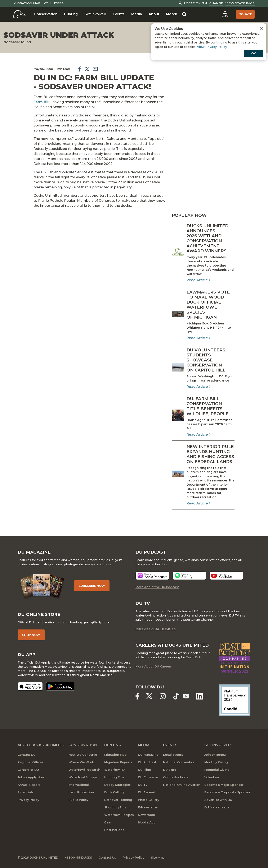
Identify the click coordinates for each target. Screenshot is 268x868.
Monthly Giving (216, 762)
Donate (245, 14)
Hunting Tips (114, 777)
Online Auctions (176, 777)
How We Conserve (83, 755)
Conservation (46, 14)
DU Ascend (147, 792)
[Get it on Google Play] (60, 686)
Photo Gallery (149, 800)
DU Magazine (148, 755)
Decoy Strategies (117, 785)
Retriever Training (118, 800)
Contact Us (107, 858)
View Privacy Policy (212, 47)
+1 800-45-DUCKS (78, 858)
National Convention (179, 762)
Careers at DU (28, 770)
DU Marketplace (217, 807)
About (154, 14)
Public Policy (78, 800)
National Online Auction (182, 785)
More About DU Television (156, 629)
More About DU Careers (154, 666)
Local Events (173, 755)
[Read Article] (203, 253)
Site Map (158, 858)
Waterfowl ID (114, 770)
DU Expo (170, 770)
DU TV (143, 785)
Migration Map (27, 3)
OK (254, 53)
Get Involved (95, 14)
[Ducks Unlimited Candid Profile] (235, 700)
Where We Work (81, 762)
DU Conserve (148, 777)
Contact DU (27, 755)
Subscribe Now (92, 586)
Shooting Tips (115, 807)
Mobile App (147, 822)
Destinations (114, 830)
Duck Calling (114, 792)
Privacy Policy (28, 800)
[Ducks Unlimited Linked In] (200, 696)
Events (119, 14)
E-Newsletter (148, 807)
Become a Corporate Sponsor (227, 792)
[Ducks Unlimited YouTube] (186, 696)
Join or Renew (215, 755)
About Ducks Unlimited (41, 745)
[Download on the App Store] (30, 686)
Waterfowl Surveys (83, 777)
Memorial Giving (217, 770)
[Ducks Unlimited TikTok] (176, 696)
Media (137, 14)
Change (216, 3)
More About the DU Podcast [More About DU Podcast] (157, 587)
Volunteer (54, 3)
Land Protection (81, 792)
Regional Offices (30, 762)
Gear (108, 822)
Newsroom (146, 815)
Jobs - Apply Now (31, 777)
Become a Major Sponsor (224, 785)
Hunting (71, 14)
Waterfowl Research (84, 770)
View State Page (240, 3)
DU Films (145, 770)
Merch (172, 14)
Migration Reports (118, 762)
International (79, 785)
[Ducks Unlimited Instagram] (163, 696)
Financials (26, 792)
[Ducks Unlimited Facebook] (137, 696)
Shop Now (31, 635)
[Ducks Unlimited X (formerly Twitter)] (149, 696)
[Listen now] (152, 576)
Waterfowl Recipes (119, 815)
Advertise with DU (218, 800)
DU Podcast (147, 762)
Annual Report (29, 785)
